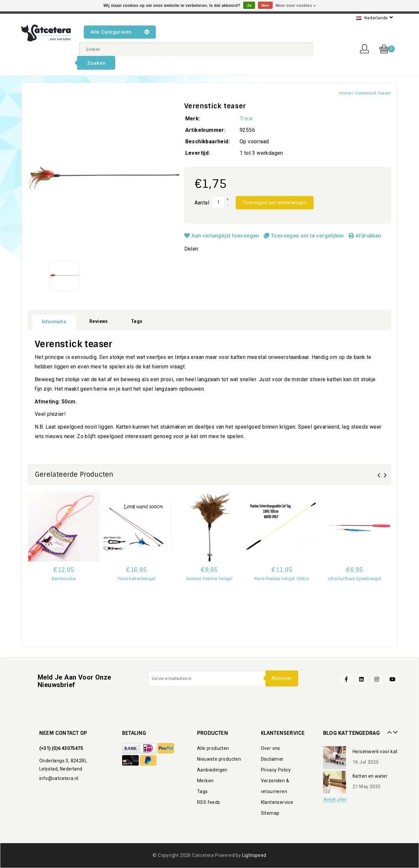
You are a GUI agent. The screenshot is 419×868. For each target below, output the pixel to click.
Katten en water (370, 776)
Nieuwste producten (219, 759)
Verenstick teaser (373, 93)
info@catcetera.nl (59, 778)
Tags (137, 321)
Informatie (54, 322)
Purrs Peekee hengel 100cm (282, 579)
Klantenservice (277, 802)
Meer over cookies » (296, 6)
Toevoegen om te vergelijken (305, 236)
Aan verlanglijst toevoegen (223, 236)
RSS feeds (209, 802)
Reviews (99, 321)
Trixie (246, 119)
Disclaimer (272, 759)
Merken (205, 781)
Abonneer (281, 678)
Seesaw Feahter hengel (209, 579)
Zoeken (96, 63)
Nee (265, 6)
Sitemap (270, 813)
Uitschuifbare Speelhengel (355, 579)
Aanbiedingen (212, 770)
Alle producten (213, 748)
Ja (249, 6)
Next (394, 730)
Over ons (271, 748)
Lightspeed (254, 855)
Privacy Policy (276, 770)
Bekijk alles (335, 799)
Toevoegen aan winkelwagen (275, 203)
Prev (389, 730)
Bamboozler (64, 579)
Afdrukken (365, 236)
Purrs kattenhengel (137, 579)
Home (345, 93)
